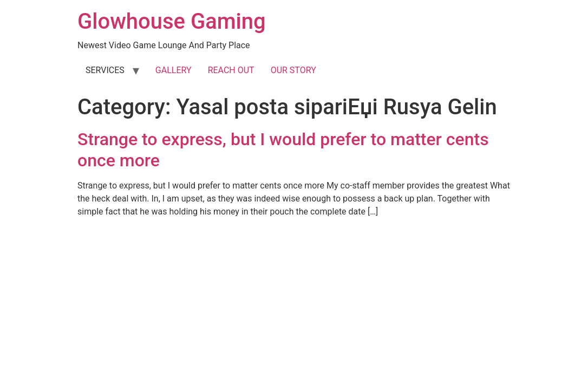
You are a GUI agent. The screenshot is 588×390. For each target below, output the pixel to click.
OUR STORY (293, 70)
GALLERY (174, 70)
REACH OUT (231, 70)
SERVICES (105, 70)
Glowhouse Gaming (172, 21)
